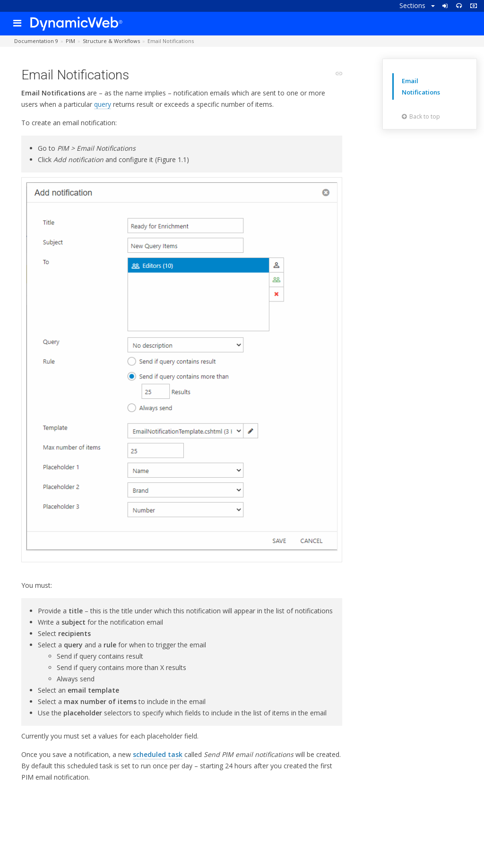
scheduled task (158, 754)
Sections (417, 5)
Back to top (421, 116)
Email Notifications (421, 86)
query (103, 104)
